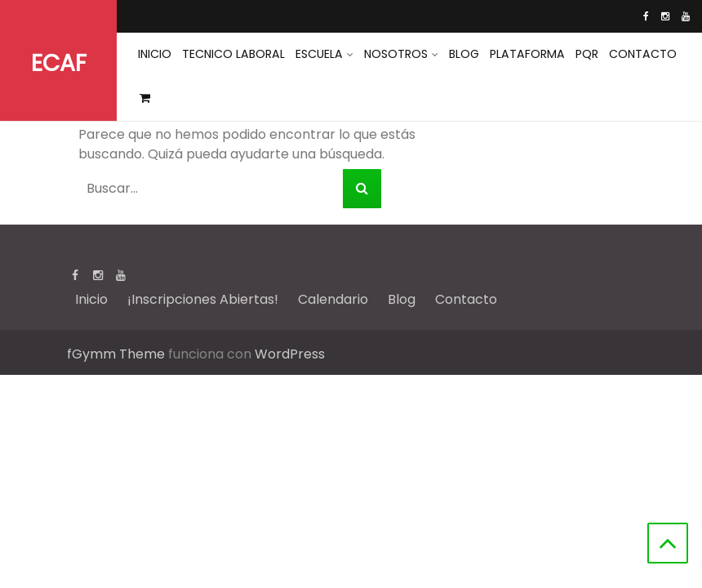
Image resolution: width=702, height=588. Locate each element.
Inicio (91, 299)
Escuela (316, 55)
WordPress (290, 354)
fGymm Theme (116, 354)
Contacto (637, 55)
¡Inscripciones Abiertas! (203, 299)
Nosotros (393, 55)
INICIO (154, 55)
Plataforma (523, 55)
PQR (581, 55)
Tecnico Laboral (232, 55)
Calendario (333, 299)
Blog (461, 55)
